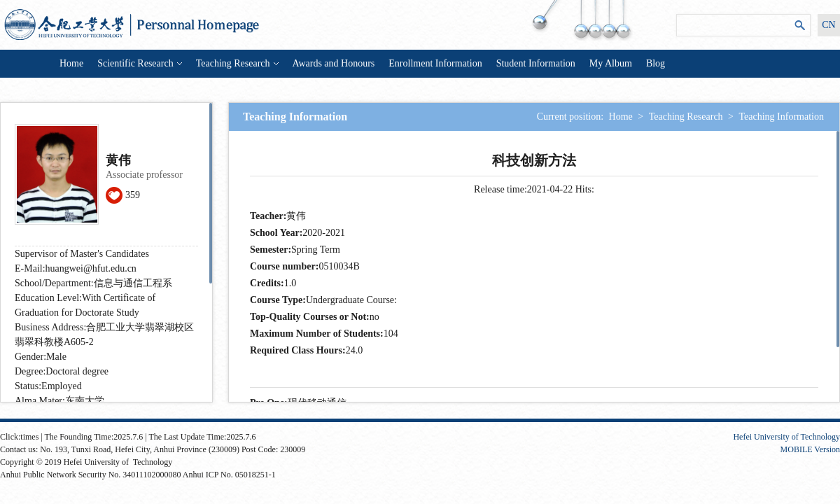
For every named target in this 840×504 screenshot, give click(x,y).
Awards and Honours (334, 63)
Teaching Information (782, 117)
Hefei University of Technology (786, 437)
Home (71, 63)
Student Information (536, 63)
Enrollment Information (435, 63)
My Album (611, 63)
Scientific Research (139, 63)
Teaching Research (237, 63)
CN (828, 25)
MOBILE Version (810, 449)
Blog (656, 63)
